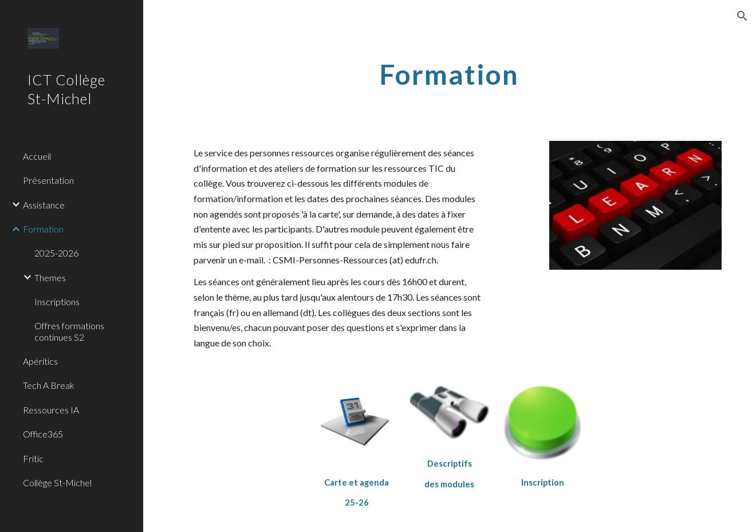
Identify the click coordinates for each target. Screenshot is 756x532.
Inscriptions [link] (57, 302)
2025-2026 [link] (56, 253)
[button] (742, 16)
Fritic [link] (33, 458)
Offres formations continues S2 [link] (69, 331)
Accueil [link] (37, 156)
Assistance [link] (44, 205)
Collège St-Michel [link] (57, 482)
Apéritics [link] (40, 361)
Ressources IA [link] (51, 410)
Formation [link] (43, 229)
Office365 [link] (43, 434)
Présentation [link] (48, 180)
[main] (450, 72)
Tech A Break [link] (49, 385)
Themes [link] (50, 277)
